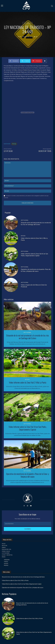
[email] (27, 524)
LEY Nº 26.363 (8, 151)
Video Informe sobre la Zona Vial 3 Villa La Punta (34, 239)
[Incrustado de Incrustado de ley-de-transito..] (27, 113)
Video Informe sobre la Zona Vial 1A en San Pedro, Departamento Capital (34, 255)
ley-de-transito (7, 144)
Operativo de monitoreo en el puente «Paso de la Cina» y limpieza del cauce (36, 270)
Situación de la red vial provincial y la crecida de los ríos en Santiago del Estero (36, 224)
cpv (20, 37)
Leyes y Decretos (27, 23)
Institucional (25, 220)
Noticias (23, 236)
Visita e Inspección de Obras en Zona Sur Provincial (34, 286)
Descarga (14, 144)
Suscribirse (27, 529)
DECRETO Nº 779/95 (45, 151)
